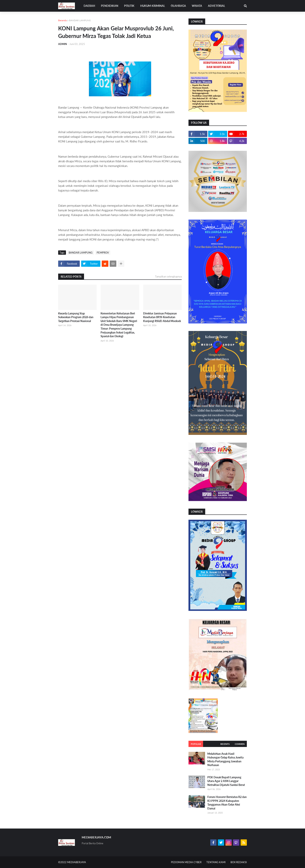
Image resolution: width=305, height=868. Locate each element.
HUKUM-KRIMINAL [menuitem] (153, 6)
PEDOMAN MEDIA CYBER (186, 862)
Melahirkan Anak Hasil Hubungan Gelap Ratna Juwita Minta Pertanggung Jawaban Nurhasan (225, 759)
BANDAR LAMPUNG (80, 20)
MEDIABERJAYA (77, 862)
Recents (225, 744)
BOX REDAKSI (239, 862)
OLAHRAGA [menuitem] (178, 6)
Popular (196, 744)
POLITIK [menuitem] (129, 6)
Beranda (62, 20)
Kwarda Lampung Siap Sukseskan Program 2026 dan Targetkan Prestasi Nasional (76, 317)
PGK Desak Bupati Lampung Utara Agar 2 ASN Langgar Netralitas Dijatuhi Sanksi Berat (226, 781)
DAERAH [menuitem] (89, 6)
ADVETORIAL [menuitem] (216, 6)
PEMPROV (103, 253)
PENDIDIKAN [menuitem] (110, 6)
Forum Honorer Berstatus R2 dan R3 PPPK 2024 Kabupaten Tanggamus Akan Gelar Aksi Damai (227, 803)
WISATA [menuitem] (197, 6)
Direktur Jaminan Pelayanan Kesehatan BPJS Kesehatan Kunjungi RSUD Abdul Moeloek (162, 317)
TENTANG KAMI (216, 862)
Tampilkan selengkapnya (168, 276)
